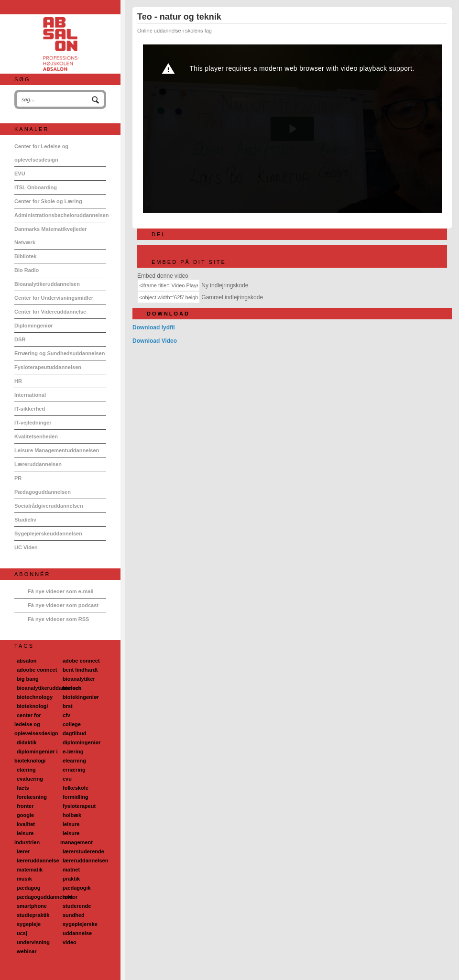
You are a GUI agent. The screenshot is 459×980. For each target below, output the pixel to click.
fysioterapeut (79, 806)
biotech (72, 688)
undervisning (33, 942)
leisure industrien (27, 838)
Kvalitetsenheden (36, 436)
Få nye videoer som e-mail (61, 591)
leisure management (76, 838)
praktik (71, 879)
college (72, 724)
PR (18, 478)
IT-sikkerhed (30, 409)
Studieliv (25, 520)
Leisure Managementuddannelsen (57, 450)
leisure (71, 824)
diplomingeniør (82, 742)
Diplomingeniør (34, 326)
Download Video (155, 341)
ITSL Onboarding (36, 187)
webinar (27, 951)
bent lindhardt (80, 670)
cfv (66, 715)
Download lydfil (154, 327)
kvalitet (26, 824)
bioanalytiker (79, 679)
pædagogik (77, 888)
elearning (74, 761)
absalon (27, 661)
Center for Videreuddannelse (50, 312)
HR (18, 381)
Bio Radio (27, 270)
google (25, 815)
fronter (25, 806)
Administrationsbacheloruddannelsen (60, 215)
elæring (26, 770)
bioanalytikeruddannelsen (49, 688)
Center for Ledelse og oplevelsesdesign (41, 153)
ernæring (74, 770)
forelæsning (32, 797)
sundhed (74, 915)
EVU (20, 174)
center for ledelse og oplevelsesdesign (36, 724)
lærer (23, 851)
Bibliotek (25, 256)
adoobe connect (37, 670)
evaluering (30, 779)
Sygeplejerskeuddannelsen (48, 534)
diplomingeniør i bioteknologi (36, 756)
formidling (76, 797)
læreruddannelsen (85, 860)
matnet (71, 870)
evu (67, 779)
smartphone (32, 906)
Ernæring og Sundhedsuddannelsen (60, 353)
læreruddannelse (38, 860)
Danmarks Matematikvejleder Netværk (51, 236)
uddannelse (77, 933)
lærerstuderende (83, 851)
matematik (30, 870)
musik (24, 879)
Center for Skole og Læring (48, 201)
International (30, 395)
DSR (20, 339)
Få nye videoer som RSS (58, 619)
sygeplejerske (80, 924)
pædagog (29, 888)
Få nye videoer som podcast (63, 605)
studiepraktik (33, 915)
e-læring (73, 751)
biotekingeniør (81, 697)
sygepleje (29, 924)
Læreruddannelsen (38, 464)
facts (23, 788)
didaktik (27, 742)
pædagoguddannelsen (45, 897)
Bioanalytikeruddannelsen (47, 284)
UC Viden (26, 547)
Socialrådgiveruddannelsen (49, 506)
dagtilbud (75, 733)
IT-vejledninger (33, 423)
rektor (70, 897)
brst (68, 706)
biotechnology (35, 697)
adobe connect (81, 661)
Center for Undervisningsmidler (54, 298)
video (70, 942)
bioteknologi (32, 706)
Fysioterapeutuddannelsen (48, 367)
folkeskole (76, 788)
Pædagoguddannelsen (43, 492)
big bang (28, 679)
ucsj (22, 933)
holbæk (72, 815)
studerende (77, 906)
